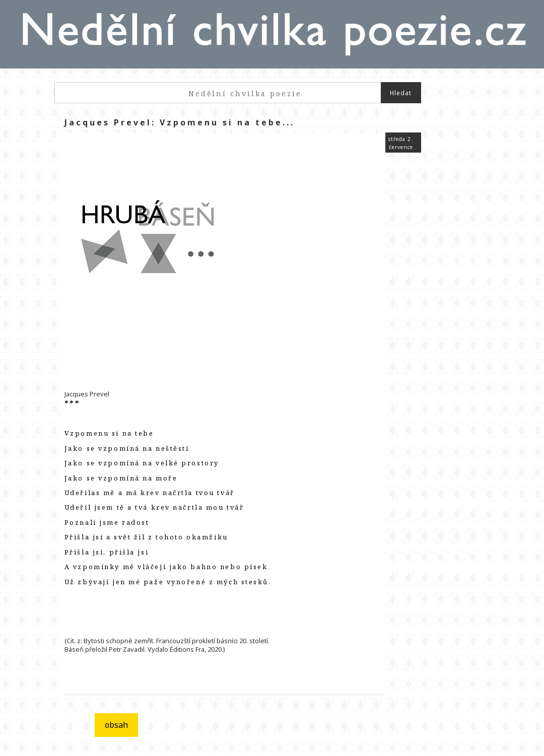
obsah (116, 725)
